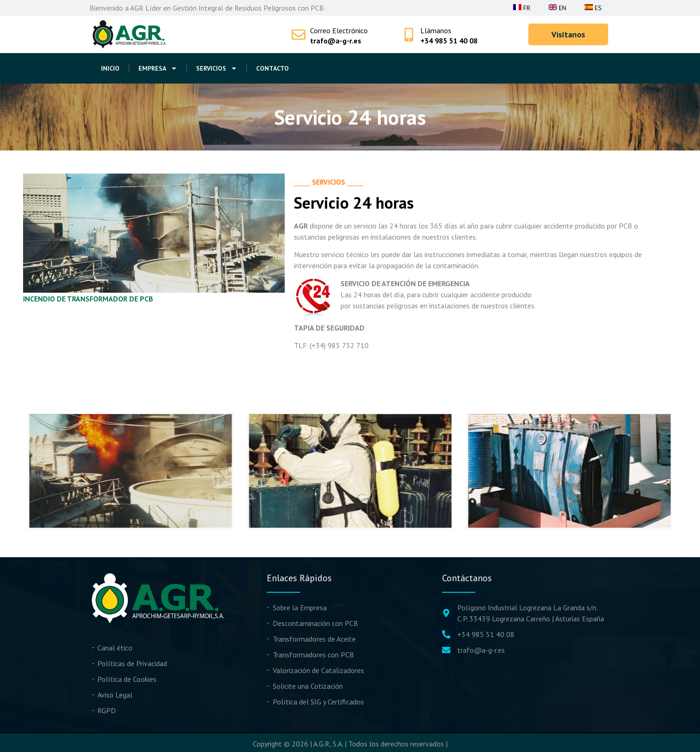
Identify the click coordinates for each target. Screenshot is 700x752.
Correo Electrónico (339, 30)
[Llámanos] (409, 35)
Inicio (110, 68)
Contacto (272, 68)
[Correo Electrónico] (299, 35)
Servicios (217, 68)
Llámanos (436, 30)
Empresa (158, 68)
